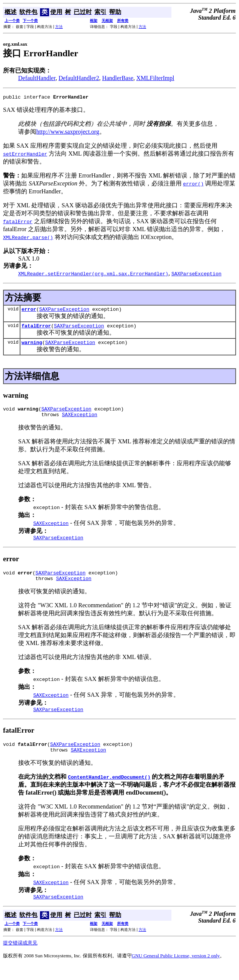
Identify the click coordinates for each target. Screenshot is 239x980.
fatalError (36, 329)
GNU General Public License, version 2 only (176, 970)
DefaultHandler (37, 78)
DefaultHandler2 (79, 78)
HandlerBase (118, 78)
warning (32, 347)
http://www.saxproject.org (68, 133)
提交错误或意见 (20, 958)
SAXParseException (64, 311)
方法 (59, 27)
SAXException (80, 421)
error (29, 311)
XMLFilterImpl (155, 78)
